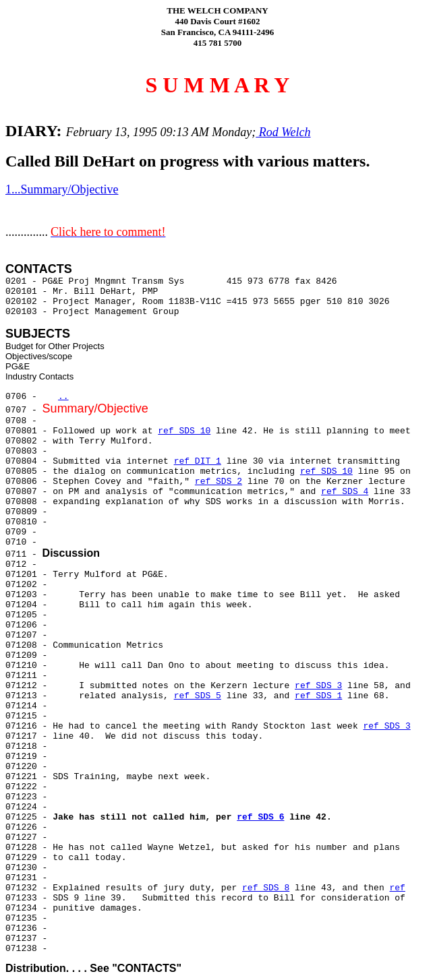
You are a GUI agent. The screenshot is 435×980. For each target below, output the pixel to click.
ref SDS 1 (318, 696)
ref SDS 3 (318, 686)
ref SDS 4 (345, 492)
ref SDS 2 (219, 482)
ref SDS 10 (184, 431)
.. (63, 397)
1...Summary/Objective (62, 189)
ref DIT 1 (198, 461)
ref (398, 888)
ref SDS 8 (266, 888)
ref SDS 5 (198, 696)
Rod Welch (283, 132)
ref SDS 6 (260, 817)
